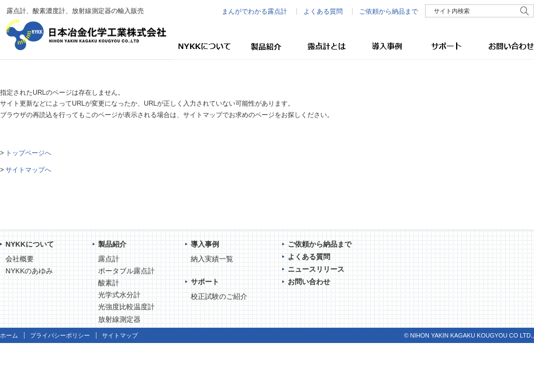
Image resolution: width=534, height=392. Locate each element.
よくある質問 (323, 11)
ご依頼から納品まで (389, 11)
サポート (444, 46)
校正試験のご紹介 (219, 296)
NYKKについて (204, 46)
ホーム (9, 335)
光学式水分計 (119, 295)
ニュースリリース (316, 269)
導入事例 (384, 46)
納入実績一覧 (212, 259)
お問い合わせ (504, 46)
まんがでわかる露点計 (254, 11)
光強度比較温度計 (126, 307)
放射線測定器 (119, 319)
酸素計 (109, 283)
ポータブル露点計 (126, 271)
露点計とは (324, 46)
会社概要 (20, 259)
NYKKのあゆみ (29, 271)
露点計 (109, 259)
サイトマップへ (28, 170)
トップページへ (28, 153)
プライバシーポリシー (60, 335)
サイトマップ (120, 335)
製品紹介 (264, 46)
